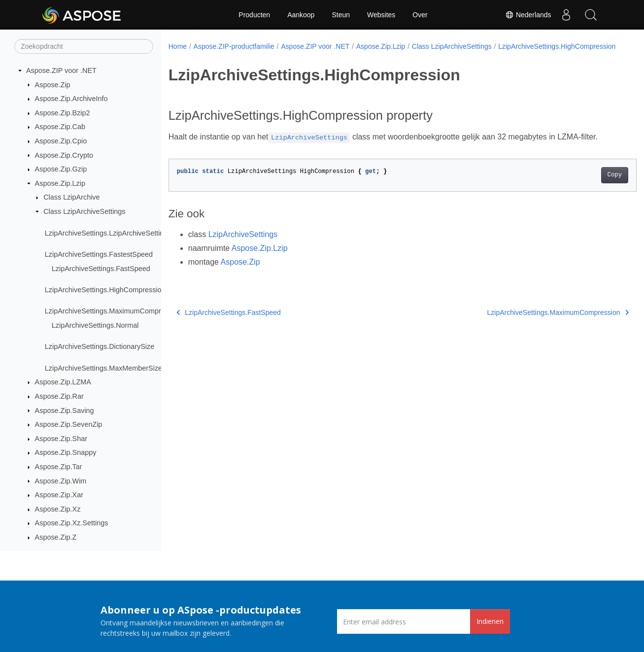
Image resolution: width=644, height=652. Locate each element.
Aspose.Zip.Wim (61, 481)
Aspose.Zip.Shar (61, 439)
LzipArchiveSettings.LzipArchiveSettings (108, 233)
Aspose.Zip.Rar (59, 396)
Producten (254, 15)
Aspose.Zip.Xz (58, 509)
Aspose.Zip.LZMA (63, 382)
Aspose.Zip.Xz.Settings (72, 523)
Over (420, 15)
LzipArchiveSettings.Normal (95, 325)
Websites (381, 15)
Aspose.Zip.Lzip (60, 183)
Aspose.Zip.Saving (65, 411)
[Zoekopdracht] (84, 46)
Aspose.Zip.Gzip (61, 169)
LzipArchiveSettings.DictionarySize (100, 346)
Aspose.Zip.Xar (59, 495)
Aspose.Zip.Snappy (66, 452)
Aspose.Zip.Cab (60, 127)
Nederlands (528, 15)
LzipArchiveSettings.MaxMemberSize (103, 368)
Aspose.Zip (53, 85)
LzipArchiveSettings (243, 245)
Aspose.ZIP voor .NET (61, 70)
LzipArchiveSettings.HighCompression (105, 290)
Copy (582, 185)
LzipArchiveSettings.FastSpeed (101, 269)
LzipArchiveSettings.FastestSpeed (99, 254)
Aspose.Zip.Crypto (64, 155)
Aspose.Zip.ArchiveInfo (71, 99)
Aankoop (301, 15)
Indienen (490, 621)
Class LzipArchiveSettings (84, 211)
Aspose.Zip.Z (56, 537)
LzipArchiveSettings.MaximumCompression (113, 311)
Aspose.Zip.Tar (59, 467)
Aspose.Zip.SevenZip (69, 424)
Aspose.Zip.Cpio (61, 141)
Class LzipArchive (71, 197)
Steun (341, 15)
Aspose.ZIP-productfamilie (234, 46)
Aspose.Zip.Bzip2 (63, 113)
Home (178, 46)
